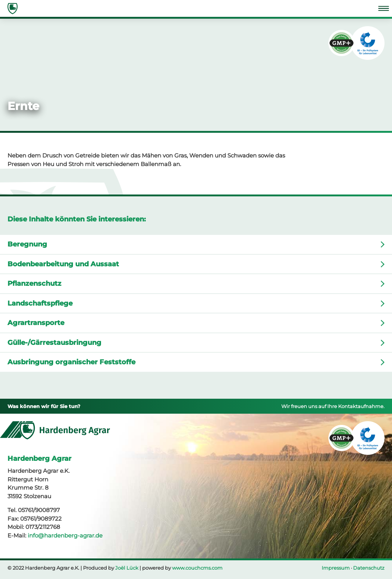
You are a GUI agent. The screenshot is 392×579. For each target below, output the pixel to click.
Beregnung (27, 244)
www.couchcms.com (197, 568)
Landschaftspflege (40, 303)
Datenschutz (369, 568)
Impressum (336, 568)
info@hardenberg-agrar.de (65, 535)
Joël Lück (127, 568)
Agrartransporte (36, 323)
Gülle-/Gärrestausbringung (54, 343)
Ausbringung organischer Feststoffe (71, 362)
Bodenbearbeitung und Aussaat (63, 264)
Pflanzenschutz (34, 284)
